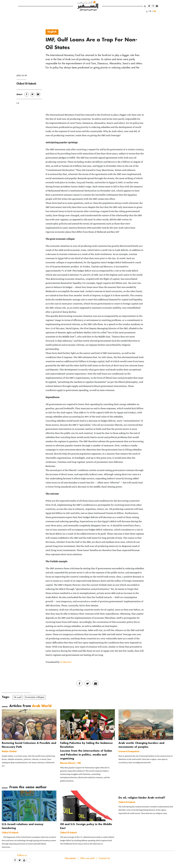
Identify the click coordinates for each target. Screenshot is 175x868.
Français (151, 11)
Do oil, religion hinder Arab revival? (142, 798)
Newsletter (71, 858)
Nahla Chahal (9, 751)
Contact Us (104, 858)
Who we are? (87, 858)
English (155, 11)
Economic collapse (35, 697)
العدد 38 (18, 697)
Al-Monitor (66, 662)
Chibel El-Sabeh (26, 84)
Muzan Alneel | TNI (70, 763)
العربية (147, 11)
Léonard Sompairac (129, 751)
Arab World (42, 706)
